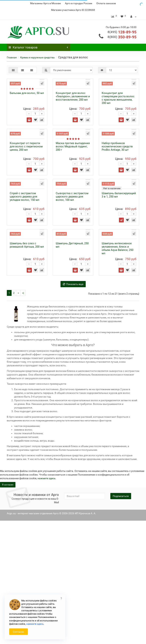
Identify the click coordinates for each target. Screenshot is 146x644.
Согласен (18, 632)
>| (23, 416)
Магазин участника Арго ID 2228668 (73, 10)
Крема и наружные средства (37, 57)
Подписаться (121, 619)
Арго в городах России (79, 3)
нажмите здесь (35, 624)
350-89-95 (122, 37)
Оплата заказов (106, 3)
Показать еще (73, 407)
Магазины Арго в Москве (45, 3)
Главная (12, 57)
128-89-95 (122, 32)
